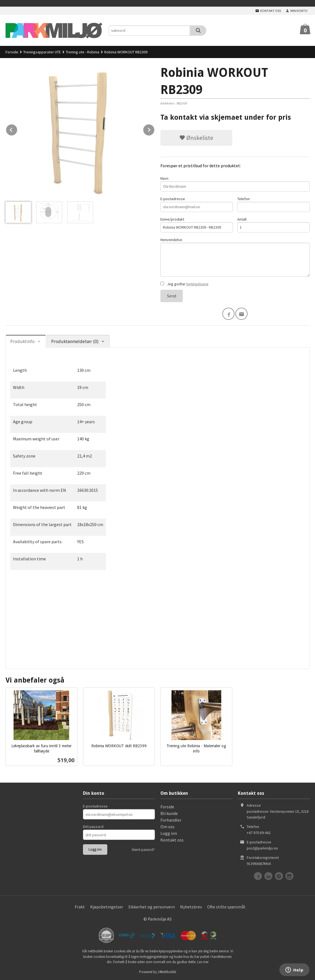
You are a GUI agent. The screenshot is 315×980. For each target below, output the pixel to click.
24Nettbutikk (167, 972)
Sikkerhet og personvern (152, 907)
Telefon (274, 204)
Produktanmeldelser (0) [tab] (75, 342)
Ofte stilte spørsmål (226, 907)
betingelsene (197, 284)
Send (172, 296)
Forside (12, 52)
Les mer (203, 962)
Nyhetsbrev (191, 907)
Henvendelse (235, 257)
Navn (235, 184)
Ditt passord (93, 827)
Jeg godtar (184, 284)
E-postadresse (197, 204)
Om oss (167, 827)
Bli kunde (169, 813)
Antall (274, 225)
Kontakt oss (172, 840)
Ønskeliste (196, 138)
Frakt (80, 907)
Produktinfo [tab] (22, 342)
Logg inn (169, 833)
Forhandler (171, 820)
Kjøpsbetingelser (107, 907)
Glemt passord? (143, 850)
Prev (17, 129)
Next (155, 129)
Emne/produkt (197, 225)
